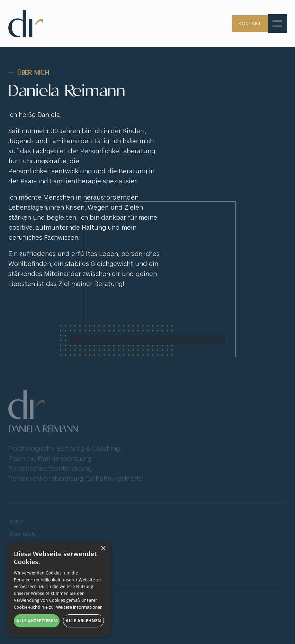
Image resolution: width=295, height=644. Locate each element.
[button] (277, 24)
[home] (26, 24)
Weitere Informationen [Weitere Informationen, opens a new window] (79, 607)
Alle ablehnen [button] (83, 621)
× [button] (103, 549)
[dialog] (59, 589)
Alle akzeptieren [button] (37, 621)
